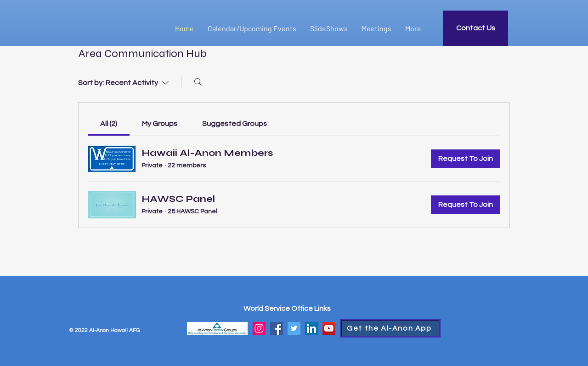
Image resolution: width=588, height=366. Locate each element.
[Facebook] (277, 328)
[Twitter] (294, 328)
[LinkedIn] (311, 328)
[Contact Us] (475, 28)
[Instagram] (259, 328)
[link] (109, 124)
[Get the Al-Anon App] (390, 328)
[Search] (198, 82)
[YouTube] (329, 328)
